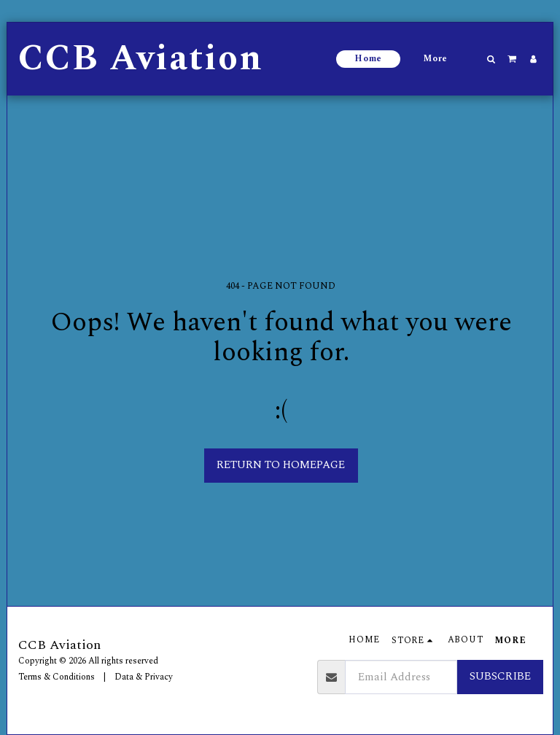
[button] (491, 59)
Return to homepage (281, 465)
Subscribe (500, 676)
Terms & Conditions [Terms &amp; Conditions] (57, 677)
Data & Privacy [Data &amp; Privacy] (144, 677)
